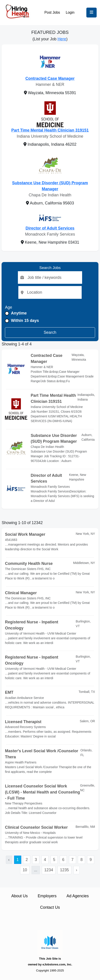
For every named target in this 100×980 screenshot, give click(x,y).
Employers (47, 896)
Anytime (19, 313)
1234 (49, 870)
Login (70, 12)
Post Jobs (52, 12)
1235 (64, 870)
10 (25, 870)
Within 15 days (25, 321)
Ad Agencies (78, 896)
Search (50, 332)
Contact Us (50, 907)
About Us (19, 896)
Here (62, 39)
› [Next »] (77, 870)
